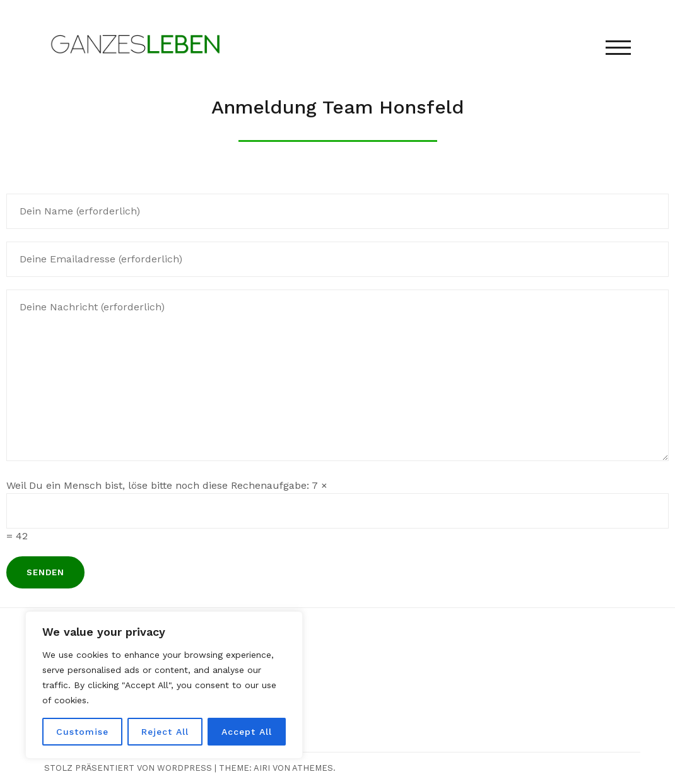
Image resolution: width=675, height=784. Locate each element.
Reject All (165, 732)
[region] (164, 685)
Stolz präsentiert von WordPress (128, 768)
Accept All (247, 732)
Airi (262, 768)
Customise (82, 732)
